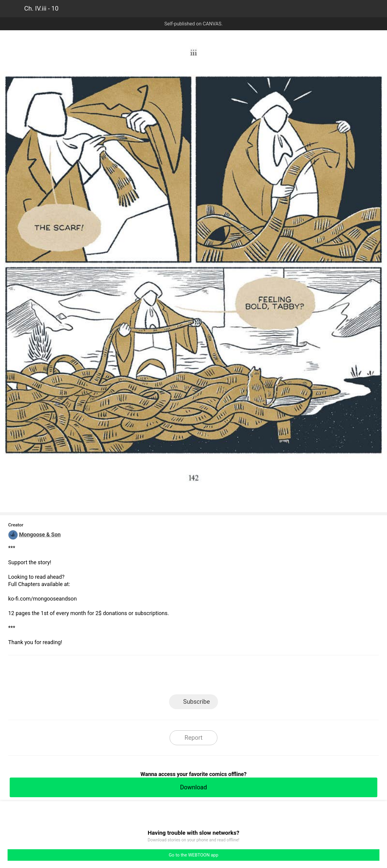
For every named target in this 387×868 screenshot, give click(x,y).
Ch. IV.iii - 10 (41, 8)
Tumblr (221, 677)
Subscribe (197, 702)
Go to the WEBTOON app (193, 855)
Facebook (166, 677)
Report (193, 738)
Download (193, 787)
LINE (139, 677)
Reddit (248, 677)
